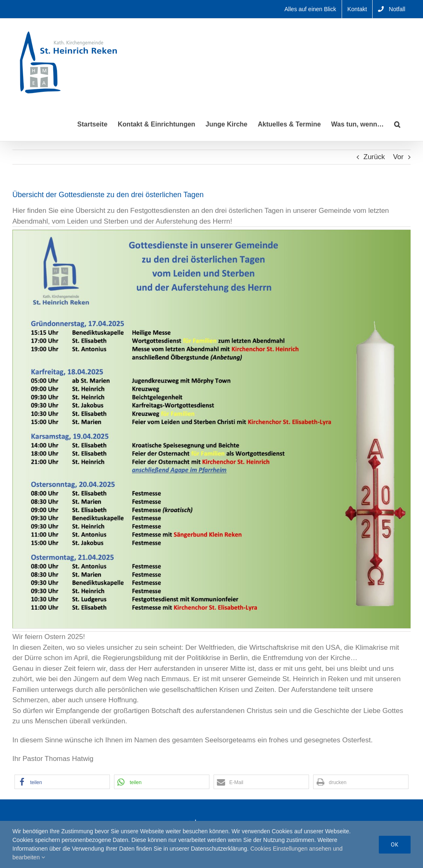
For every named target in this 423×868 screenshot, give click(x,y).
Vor (398, 157)
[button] (397, 124)
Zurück (374, 157)
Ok (395, 844)
